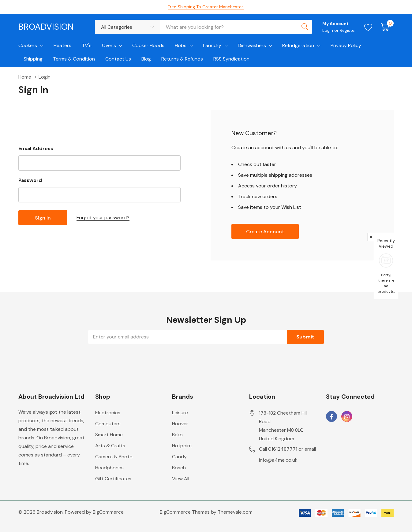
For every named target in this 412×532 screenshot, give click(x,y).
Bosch (179, 468)
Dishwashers (252, 45)
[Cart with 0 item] (385, 27)
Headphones (109, 468)
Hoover (180, 424)
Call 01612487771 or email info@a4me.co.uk (287, 454)
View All (181, 479)
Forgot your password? (103, 218)
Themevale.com (235, 512)
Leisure (180, 413)
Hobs (181, 45)
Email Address (36, 148)
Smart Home (109, 435)
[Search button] (305, 27)
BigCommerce (108, 512)
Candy (179, 457)
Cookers (28, 45)
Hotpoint (182, 446)
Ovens (109, 45)
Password (30, 180)
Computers (108, 424)
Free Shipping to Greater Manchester (206, 7)
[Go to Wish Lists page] (368, 27)
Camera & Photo (114, 457)
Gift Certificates (113, 479)
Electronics (108, 413)
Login (328, 30)
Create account (265, 232)
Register (348, 30)
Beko (177, 435)
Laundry (212, 45)
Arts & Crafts (110, 446)
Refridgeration (298, 45)
